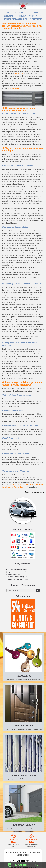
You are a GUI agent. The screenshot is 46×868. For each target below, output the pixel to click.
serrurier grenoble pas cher (17, 569)
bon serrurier (19, 74)
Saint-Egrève (27, 485)
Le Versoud (15, 487)
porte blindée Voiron (14, 574)
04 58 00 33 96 (23, 861)
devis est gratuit (13, 88)
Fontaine (14, 485)
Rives (20, 485)
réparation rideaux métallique (17, 572)
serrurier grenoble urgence (17, 577)
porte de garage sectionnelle (17, 579)
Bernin (22, 487)
